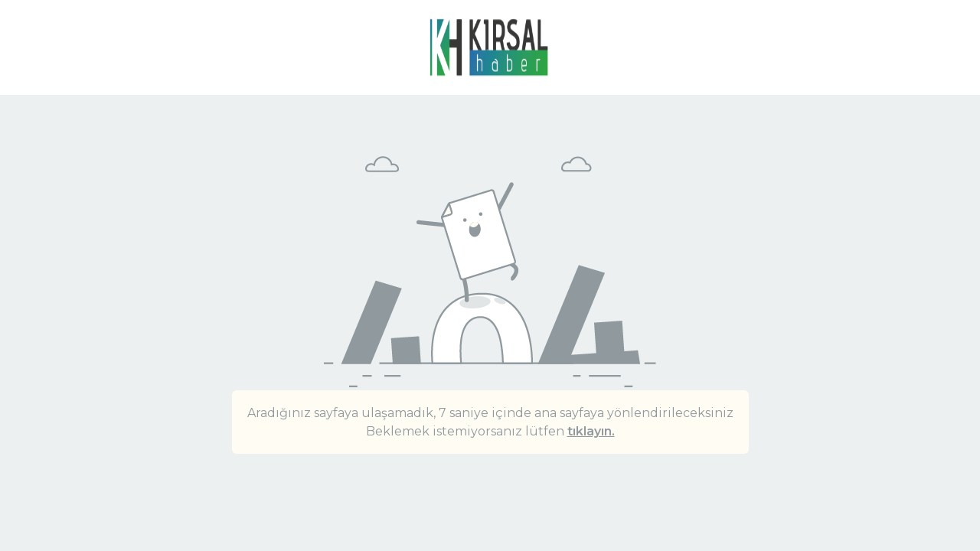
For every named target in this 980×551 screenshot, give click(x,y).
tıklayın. (591, 431)
